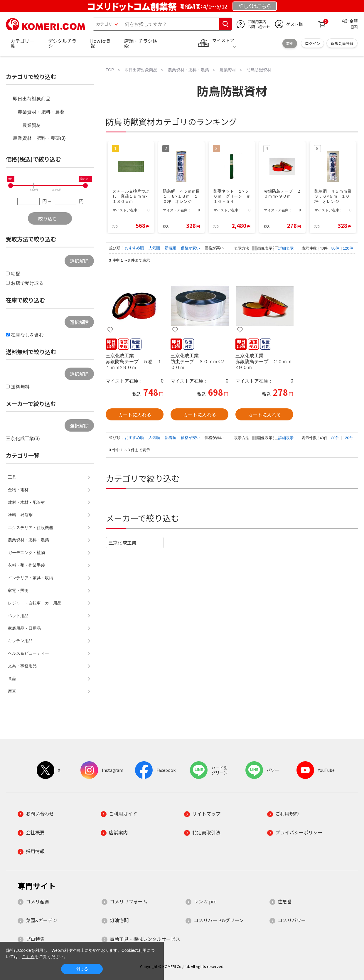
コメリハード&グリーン (219, 920)
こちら (28, 957)
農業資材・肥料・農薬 (41, 112)
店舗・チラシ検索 (141, 43)
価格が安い (191, 248)
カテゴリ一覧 (22, 43)
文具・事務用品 (22, 666)
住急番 (285, 901)
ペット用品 (18, 616)
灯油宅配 (119, 920)
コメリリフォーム (129, 901)
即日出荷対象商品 (32, 99)
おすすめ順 (135, 248)
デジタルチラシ (62, 43)
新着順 (171, 248)
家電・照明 (18, 590)
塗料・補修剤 (20, 515)
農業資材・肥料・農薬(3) (39, 138)
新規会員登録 (342, 43)
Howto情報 (100, 43)
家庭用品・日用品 (24, 628)
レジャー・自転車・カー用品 (35, 603)
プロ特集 (35, 939)
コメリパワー (292, 920)
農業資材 (32, 125)
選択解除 (79, 261)
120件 (348, 248)
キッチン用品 (20, 641)
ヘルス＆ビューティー (28, 653)
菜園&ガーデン (42, 920)
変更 (290, 43)
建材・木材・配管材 (26, 502)
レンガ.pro (205, 901)
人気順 (155, 248)
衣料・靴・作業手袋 (26, 565)
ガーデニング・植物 (26, 553)
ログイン (313, 43)
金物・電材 (18, 490)
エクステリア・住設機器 (31, 528)
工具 (12, 477)
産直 (12, 691)
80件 (335, 248)
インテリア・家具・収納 (31, 578)
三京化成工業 (122, 543)
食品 (12, 678)
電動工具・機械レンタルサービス (145, 939)
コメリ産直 (38, 901)
